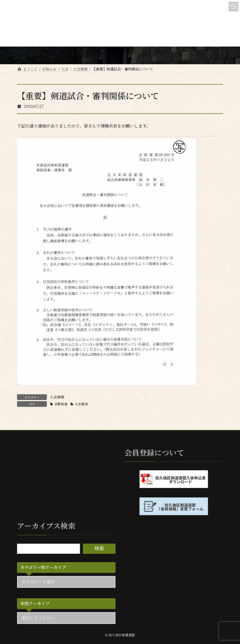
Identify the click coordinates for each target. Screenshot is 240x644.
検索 (99, 549)
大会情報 (57, 397)
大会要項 (81, 404)
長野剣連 (61, 404)
